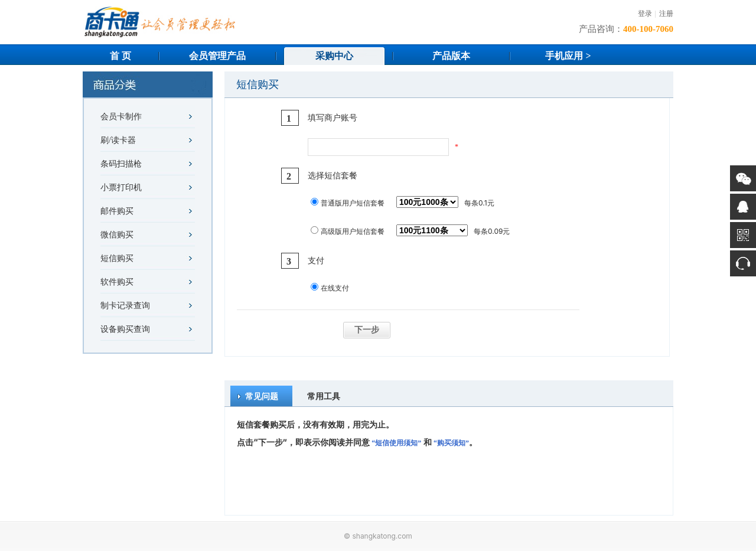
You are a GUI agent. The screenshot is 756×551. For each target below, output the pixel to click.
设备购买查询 (125, 329)
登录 (645, 14)
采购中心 (334, 56)
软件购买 (117, 282)
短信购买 (117, 258)
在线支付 (335, 288)
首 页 (120, 56)
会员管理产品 (217, 56)
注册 (666, 14)
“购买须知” (451, 443)
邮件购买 (117, 211)
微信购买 (117, 235)
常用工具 (324, 396)
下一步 (367, 330)
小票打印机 (121, 188)
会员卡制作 (121, 117)
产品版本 (451, 56)
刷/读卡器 (118, 140)
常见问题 (262, 396)
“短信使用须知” (396, 443)
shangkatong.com (382, 536)
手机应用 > (568, 56)
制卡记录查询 (125, 306)
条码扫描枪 (121, 164)
